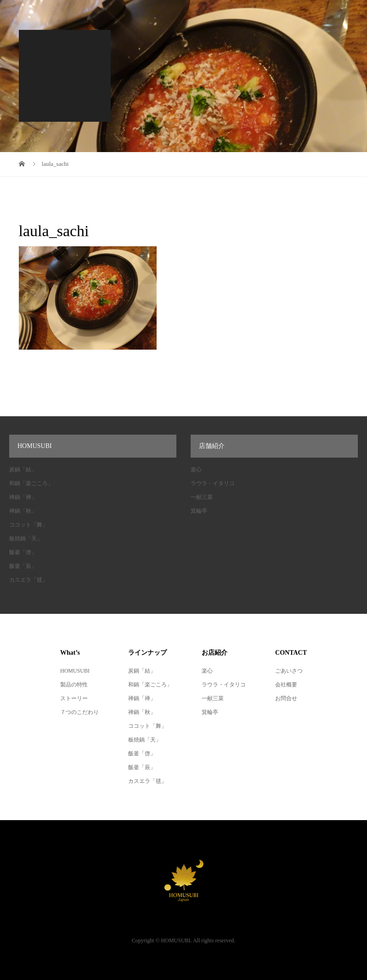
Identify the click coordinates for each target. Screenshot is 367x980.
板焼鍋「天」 (26, 538)
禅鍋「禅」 (23, 497)
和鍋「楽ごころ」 (31, 483)
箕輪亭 (199, 511)
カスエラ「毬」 (28, 580)
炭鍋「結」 (23, 470)
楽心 (196, 470)
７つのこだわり (79, 712)
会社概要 (286, 685)
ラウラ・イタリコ (213, 483)
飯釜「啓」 (23, 552)
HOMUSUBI (75, 671)
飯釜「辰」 (23, 566)
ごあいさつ (289, 671)
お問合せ (286, 698)
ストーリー (74, 698)
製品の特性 (74, 685)
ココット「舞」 (28, 525)
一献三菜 (202, 497)
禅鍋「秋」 (23, 511)
